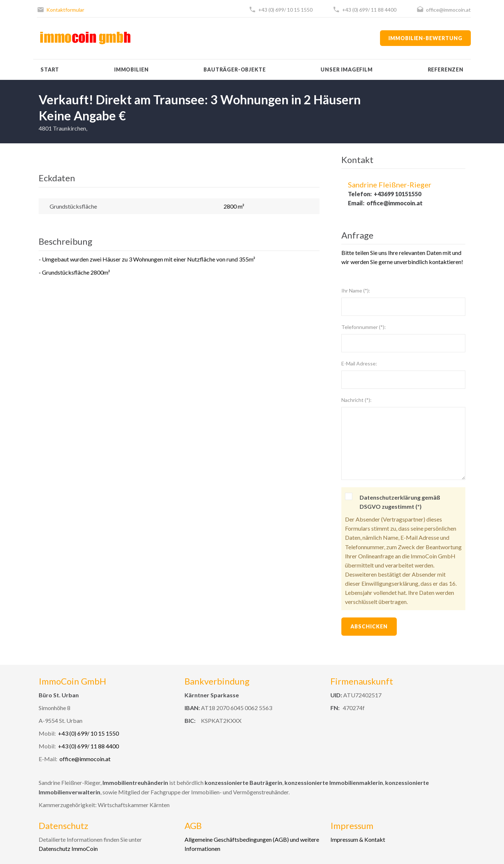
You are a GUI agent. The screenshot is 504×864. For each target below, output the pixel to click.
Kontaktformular (65, 10)
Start (50, 69)
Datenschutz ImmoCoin (68, 848)
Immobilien (131, 69)
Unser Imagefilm (347, 69)
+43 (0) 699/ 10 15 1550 (285, 10)
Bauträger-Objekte (234, 69)
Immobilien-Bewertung (425, 38)
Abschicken (369, 626)
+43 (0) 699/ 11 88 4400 (369, 10)
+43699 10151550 (398, 194)
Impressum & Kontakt (358, 839)
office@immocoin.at (448, 10)
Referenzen (446, 69)
